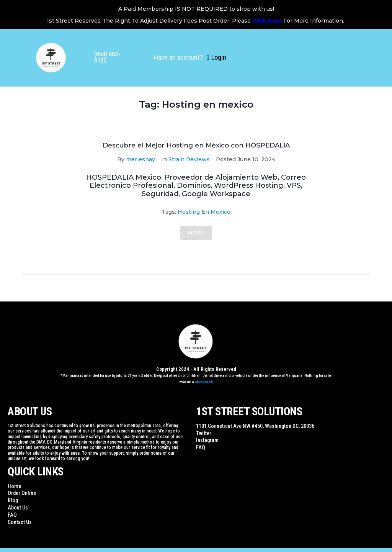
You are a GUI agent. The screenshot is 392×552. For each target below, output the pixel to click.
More (196, 233)
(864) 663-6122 (107, 57)
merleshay (140, 159)
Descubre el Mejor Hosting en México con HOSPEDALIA (196, 145)
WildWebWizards (204, 382)
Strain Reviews (189, 159)
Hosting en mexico (204, 212)
